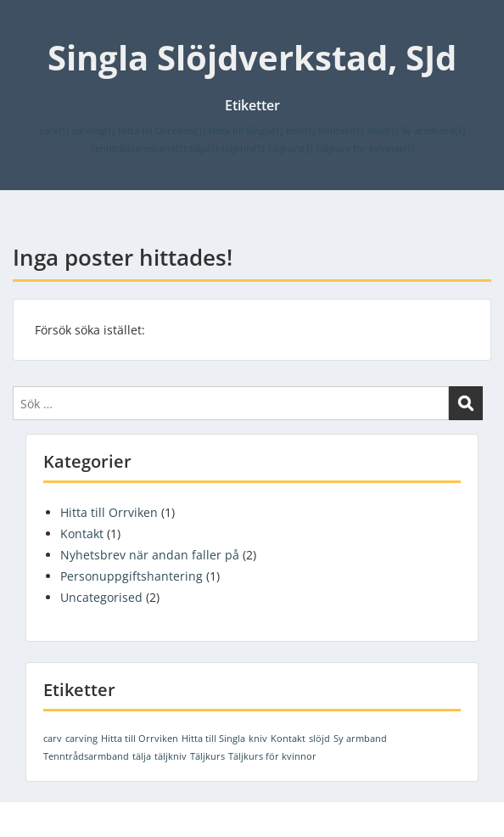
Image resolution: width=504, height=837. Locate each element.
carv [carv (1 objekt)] (54, 131)
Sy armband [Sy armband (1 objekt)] (433, 131)
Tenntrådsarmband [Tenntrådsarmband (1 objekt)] (138, 149)
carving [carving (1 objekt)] (93, 131)
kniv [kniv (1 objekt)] (300, 131)
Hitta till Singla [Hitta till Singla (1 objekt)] (246, 131)
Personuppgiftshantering (132, 576)
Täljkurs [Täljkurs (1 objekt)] (290, 149)
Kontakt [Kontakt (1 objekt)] (341, 131)
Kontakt (82, 534)
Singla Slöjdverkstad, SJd (252, 57)
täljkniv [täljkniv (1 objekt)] (243, 149)
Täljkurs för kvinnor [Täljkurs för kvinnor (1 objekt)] (365, 149)
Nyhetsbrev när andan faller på (150, 555)
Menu (31, 29)
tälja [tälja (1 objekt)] (204, 149)
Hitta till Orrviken (109, 512)
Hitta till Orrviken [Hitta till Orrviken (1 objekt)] (162, 131)
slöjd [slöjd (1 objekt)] (382, 131)
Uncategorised (101, 597)
